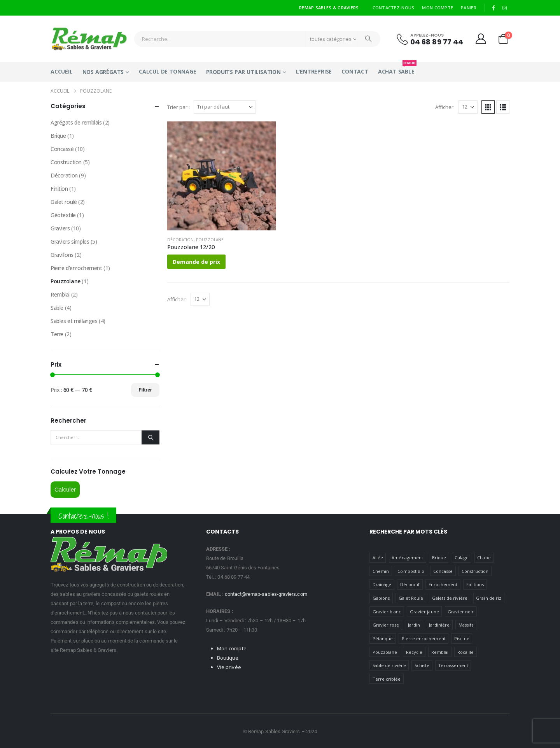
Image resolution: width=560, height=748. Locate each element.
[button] (488, 107)
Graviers (60, 228)
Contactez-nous (394, 8)
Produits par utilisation (243, 72)
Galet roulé (64, 202)
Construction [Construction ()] (475, 571)
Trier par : (178, 107)
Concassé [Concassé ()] (443, 571)
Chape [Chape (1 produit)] (484, 557)
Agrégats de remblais (76, 122)
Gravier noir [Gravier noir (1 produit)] (461, 612)
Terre (57, 334)
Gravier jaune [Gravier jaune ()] (424, 612)
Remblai (60, 294)
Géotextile (63, 215)
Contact (355, 71)
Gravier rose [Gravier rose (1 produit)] (386, 625)
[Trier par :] (225, 107)
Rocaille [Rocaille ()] (466, 652)
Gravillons (62, 255)
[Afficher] (468, 107)
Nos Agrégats (103, 72)
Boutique (228, 658)
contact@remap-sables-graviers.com (266, 594)
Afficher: (445, 107)
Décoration (180, 240)
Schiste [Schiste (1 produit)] (422, 665)
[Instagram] (504, 8)
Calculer (65, 489)
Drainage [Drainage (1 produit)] (382, 584)
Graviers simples (70, 241)
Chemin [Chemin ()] (381, 571)
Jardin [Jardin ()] (414, 625)
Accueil (62, 71)
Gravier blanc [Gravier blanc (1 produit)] (387, 612)
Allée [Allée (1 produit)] (378, 557)
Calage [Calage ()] (461, 557)
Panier (469, 8)
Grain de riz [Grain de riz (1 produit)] (489, 598)
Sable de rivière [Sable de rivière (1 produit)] (389, 665)
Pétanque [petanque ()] (383, 638)
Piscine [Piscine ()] (462, 638)
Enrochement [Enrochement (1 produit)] (443, 584)
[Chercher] (368, 39)
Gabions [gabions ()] (381, 598)
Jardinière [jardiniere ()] (439, 625)
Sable (57, 308)
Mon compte (437, 8)
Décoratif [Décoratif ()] (410, 584)
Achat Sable (396, 69)
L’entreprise (314, 71)
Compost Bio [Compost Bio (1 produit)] (411, 571)
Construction (66, 162)
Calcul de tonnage (168, 71)
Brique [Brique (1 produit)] (439, 557)
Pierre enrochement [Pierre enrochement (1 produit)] (424, 638)
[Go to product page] (222, 176)
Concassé (62, 149)
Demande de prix (196, 262)
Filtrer (145, 390)
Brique (58, 136)
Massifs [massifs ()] (466, 625)
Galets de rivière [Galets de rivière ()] (450, 598)
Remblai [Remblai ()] (440, 652)
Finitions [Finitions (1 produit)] (475, 584)
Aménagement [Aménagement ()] (407, 557)
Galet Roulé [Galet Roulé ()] (411, 598)
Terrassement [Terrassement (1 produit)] (453, 665)
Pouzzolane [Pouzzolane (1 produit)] (385, 652)
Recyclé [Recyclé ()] (414, 652)
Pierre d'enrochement (76, 268)
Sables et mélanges (74, 321)
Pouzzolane (210, 240)
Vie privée (229, 667)
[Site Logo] (89, 39)
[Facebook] (493, 8)
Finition (59, 189)
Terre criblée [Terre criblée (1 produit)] (387, 679)
